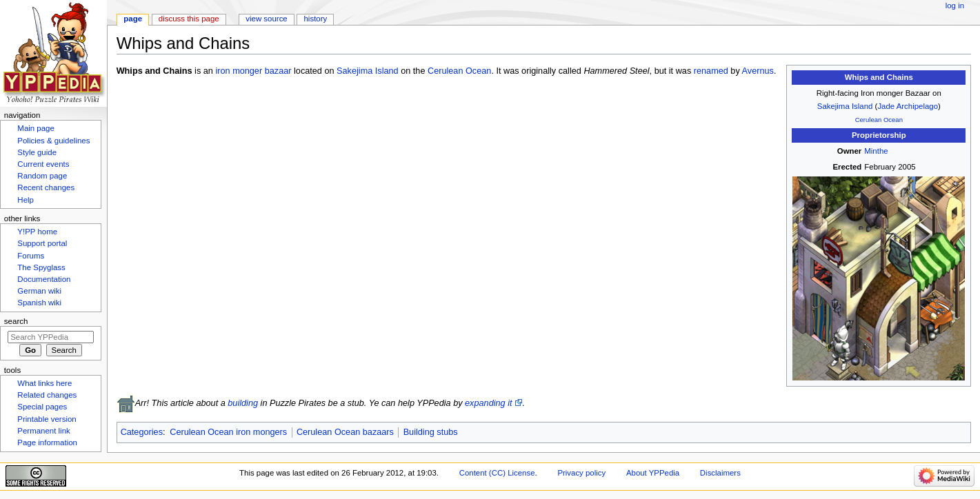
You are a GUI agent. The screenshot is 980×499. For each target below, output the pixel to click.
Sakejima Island (845, 106)
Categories (142, 432)
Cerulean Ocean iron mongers (228, 432)
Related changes (47, 395)
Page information (47, 442)
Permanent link (43, 431)
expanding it (488, 403)
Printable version (47, 419)
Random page (42, 176)
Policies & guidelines (53, 141)
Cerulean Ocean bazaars (345, 432)
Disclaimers (720, 473)
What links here (44, 383)
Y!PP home (37, 232)
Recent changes (46, 187)
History (316, 19)
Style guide (37, 152)
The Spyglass (41, 267)
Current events (43, 164)
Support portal (42, 243)
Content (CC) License (497, 473)
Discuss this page (189, 19)
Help (26, 200)
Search (16, 321)
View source (266, 19)
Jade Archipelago (908, 106)
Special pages (42, 407)
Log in (955, 6)
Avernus (758, 71)
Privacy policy (581, 473)
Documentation (44, 279)
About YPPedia (653, 473)
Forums (31, 256)
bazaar (278, 71)
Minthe (876, 151)
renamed (711, 71)
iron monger (239, 71)
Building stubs (431, 432)
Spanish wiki (39, 303)
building (243, 403)
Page (133, 19)
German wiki (39, 291)
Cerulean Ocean (879, 120)
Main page (36, 128)
